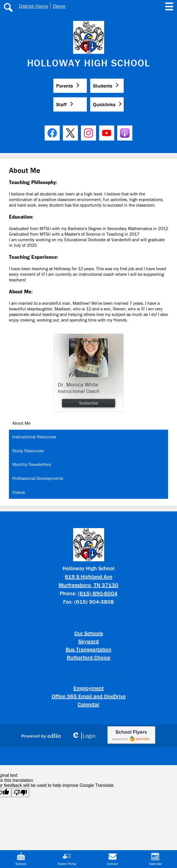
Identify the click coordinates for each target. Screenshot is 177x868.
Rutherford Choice (88, 657)
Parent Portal (67, 859)
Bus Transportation (88, 649)
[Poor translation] (20, 793)
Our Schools (89, 633)
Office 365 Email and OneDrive (89, 696)
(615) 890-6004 (98, 593)
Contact (113, 859)
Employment (88, 688)
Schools (21, 859)
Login (84, 736)
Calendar (88, 704)
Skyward (88, 641)
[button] (70, 86)
